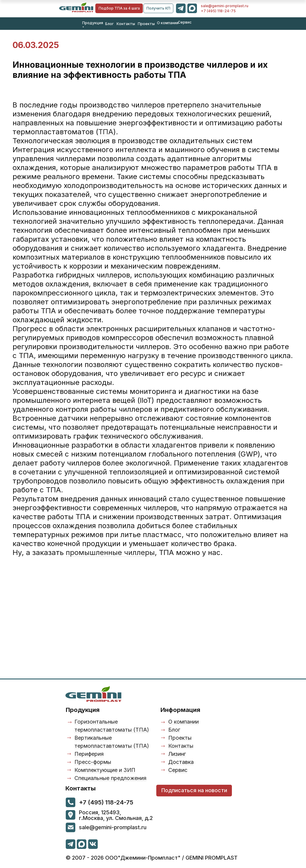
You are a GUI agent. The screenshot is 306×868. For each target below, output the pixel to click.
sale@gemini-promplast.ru (225, 6)
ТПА (106, 132)
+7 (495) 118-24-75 (218, 11)
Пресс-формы (93, 762)
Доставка (181, 762)
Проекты (146, 24)
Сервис (185, 22)
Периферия (89, 754)
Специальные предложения (110, 778)
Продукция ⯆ (93, 25)
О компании (168, 23)
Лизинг (177, 754)
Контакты (126, 24)
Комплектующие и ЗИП (105, 770)
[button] (158, 8)
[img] (76, 7)
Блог (109, 24)
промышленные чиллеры (110, 552)
